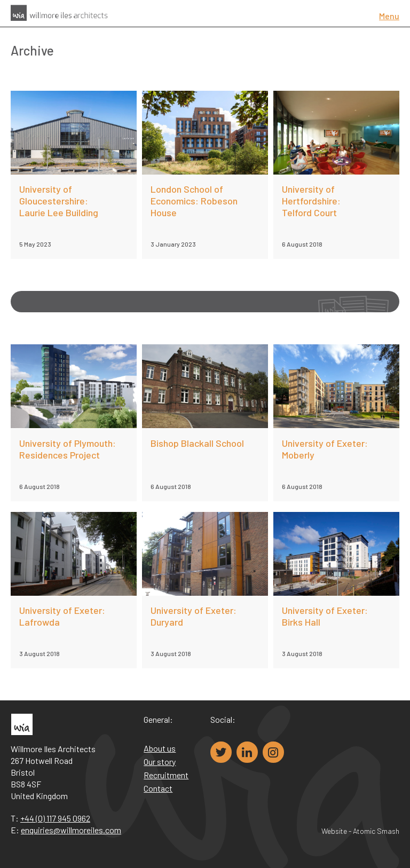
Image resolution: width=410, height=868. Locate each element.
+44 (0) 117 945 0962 (55, 818)
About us (160, 748)
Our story (160, 762)
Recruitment (166, 775)
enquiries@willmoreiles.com (71, 830)
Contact (158, 788)
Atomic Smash (376, 831)
